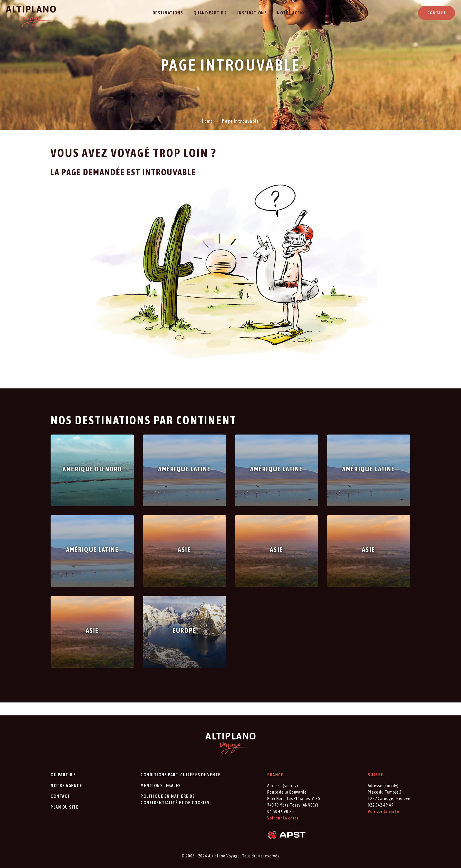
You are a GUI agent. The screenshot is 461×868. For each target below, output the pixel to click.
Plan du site (65, 807)
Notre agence (293, 13)
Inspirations (252, 13)
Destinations (168, 13)
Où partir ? (63, 775)
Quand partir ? (210, 13)
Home (207, 121)
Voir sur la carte (283, 818)
